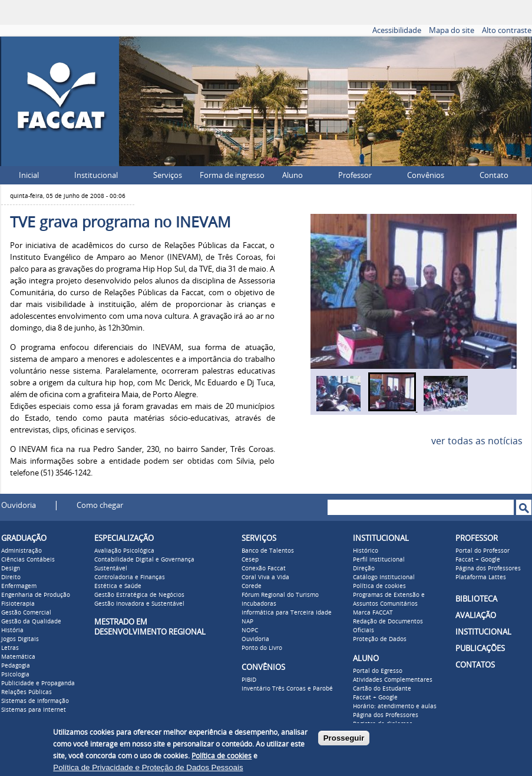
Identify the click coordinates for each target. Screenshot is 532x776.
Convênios (426, 175)
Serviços (168, 175)
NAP (247, 622)
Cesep (250, 560)
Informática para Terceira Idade (287, 613)
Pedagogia (16, 666)
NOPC (250, 630)
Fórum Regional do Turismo (280, 595)
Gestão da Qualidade (31, 622)
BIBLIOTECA (476, 599)
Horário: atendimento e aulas (395, 706)
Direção (364, 569)
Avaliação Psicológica (124, 551)
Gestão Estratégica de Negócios (139, 595)
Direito (11, 577)
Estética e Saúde (118, 586)
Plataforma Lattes (481, 577)
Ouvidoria (19, 505)
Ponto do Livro (262, 648)
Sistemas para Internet (34, 710)
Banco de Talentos (268, 551)
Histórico (366, 551)
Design (11, 569)
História (12, 630)
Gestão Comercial (26, 613)
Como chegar (100, 505)
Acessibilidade (397, 30)
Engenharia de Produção (36, 595)
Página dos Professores (386, 715)
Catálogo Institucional (384, 577)
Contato (494, 175)
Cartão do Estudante (382, 689)
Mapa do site (452, 30)
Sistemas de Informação (35, 701)
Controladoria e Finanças (130, 577)
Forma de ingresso (232, 175)
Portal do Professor (483, 551)
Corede (252, 586)
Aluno (293, 175)
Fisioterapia (18, 604)
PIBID (249, 680)
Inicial (29, 175)
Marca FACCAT (373, 613)
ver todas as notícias (477, 441)
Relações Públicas (27, 692)
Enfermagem (19, 586)
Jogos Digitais (20, 639)
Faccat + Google (375, 698)
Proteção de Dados (380, 639)
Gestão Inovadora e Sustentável (139, 604)
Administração (22, 551)
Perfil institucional (379, 560)
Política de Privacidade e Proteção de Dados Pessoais (148, 767)
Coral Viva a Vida (265, 577)
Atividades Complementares (393, 680)
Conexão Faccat (264, 569)
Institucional (96, 175)
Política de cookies (379, 586)
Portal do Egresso (378, 671)
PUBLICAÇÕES (480, 648)
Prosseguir (344, 738)
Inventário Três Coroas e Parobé (287, 689)
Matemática (18, 657)
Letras (10, 648)
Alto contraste (507, 30)
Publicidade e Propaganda (38, 683)
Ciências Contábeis (28, 560)
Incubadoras (259, 604)
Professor (355, 175)
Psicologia (15, 675)
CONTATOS (475, 665)
